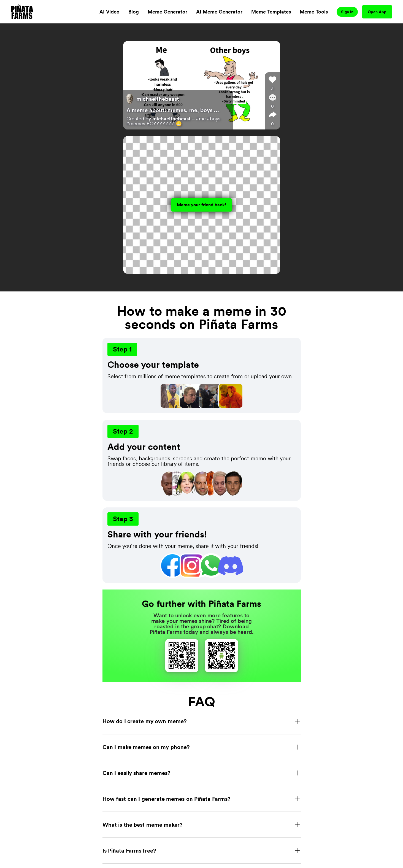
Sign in (347, 12)
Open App (377, 12)
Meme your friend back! (202, 205)
